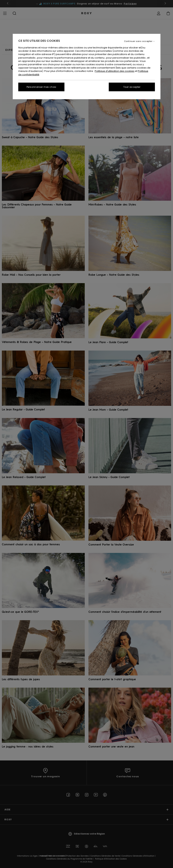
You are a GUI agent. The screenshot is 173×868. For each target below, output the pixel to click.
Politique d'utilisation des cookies (115, 71)
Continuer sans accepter (138, 41)
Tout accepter (132, 87)
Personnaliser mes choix (41, 87)
